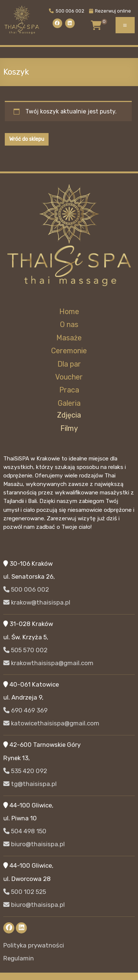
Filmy (69, 428)
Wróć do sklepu (27, 139)
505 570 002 (25, 650)
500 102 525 (25, 892)
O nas (69, 325)
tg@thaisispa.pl (30, 784)
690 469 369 (25, 710)
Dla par (69, 364)
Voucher (69, 377)
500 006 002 (67, 11)
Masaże (69, 338)
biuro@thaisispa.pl (34, 844)
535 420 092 (25, 771)
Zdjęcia (69, 415)
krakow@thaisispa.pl (37, 602)
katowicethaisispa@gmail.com (51, 723)
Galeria (69, 403)
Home (69, 312)
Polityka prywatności (34, 945)
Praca (69, 390)
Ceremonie (69, 351)
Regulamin (19, 958)
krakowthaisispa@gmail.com (48, 663)
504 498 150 (25, 831)
